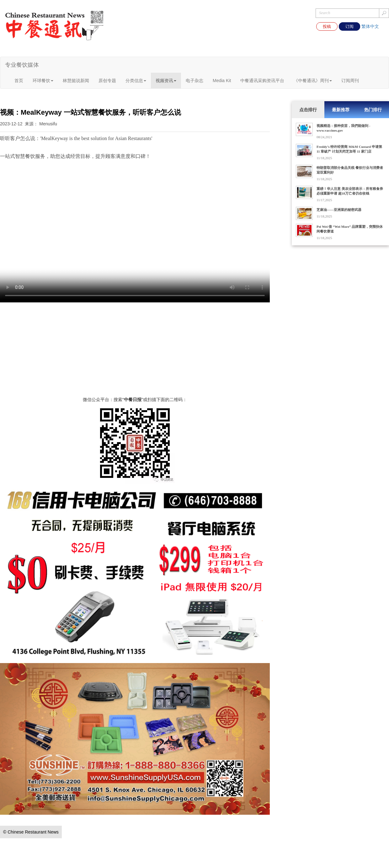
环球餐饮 (43, 81)
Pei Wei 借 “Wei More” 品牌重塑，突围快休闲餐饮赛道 (350, 229)
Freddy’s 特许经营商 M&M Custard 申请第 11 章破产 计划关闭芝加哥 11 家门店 (349, 149)
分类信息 (136, 81)
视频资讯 (166, 81)
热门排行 (373, 110)
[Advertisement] (135, 353)
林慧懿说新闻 (76, 81)
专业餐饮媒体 (22, 65)
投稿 (327, 26)
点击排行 (308, 110)
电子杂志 (194, 81)
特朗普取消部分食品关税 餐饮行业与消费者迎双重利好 (350, 170)
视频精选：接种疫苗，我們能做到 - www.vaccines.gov (343, 128)
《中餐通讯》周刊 (313, 81)
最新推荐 (341, 110)
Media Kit (222, 81)
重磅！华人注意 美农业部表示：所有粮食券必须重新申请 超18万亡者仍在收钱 (350, 191)
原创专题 (107, 81)
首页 (19, 81)
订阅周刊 (350, 81)
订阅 (349, 26)
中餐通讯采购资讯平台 (262, 81)
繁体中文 (370, 26)
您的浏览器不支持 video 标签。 (135, 235)
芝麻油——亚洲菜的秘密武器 (339, 210)
